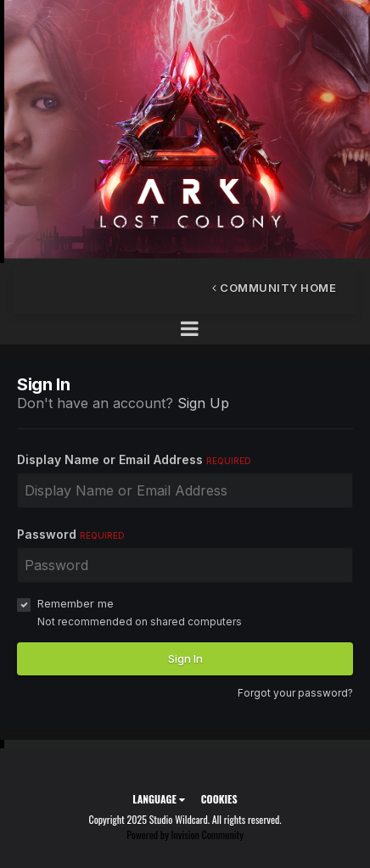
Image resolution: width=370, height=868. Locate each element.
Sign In (185, 658)
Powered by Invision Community (185, 834)
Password (71, 534)
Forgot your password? (295, 693)
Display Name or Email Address (134, 459)
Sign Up (203, 403)
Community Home (274, 288)
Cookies (219, 799)
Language (158, 799)
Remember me (76, 603)
